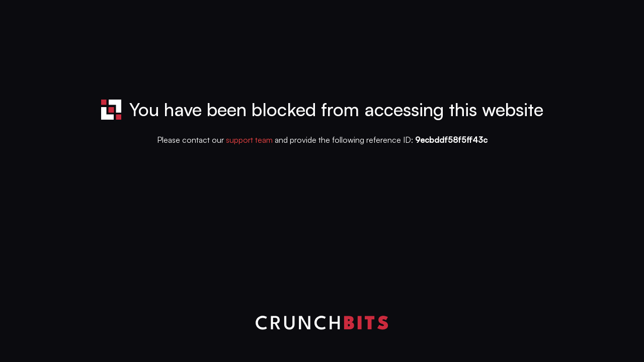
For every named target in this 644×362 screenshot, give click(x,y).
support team (249, 140)
